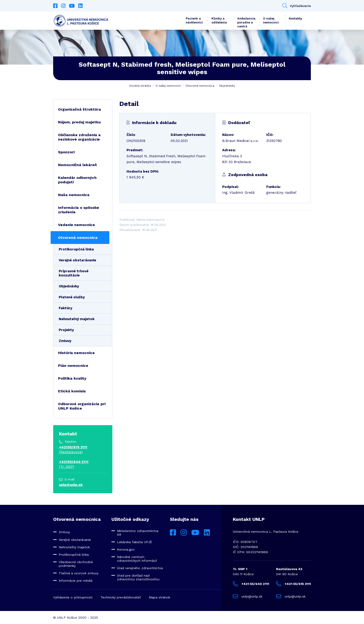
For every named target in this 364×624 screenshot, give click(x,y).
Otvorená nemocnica (200, 86)
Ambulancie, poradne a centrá (247, 22)
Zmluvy (65, 341)
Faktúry (65, 308)
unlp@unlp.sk (71, 485)
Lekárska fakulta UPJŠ (134, 542)
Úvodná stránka (140, 86)
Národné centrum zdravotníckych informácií (137, 559)
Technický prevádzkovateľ (121, 597)
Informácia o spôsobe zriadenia (79, 210)
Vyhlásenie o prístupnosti (73, 597)
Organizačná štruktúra (80, 109)
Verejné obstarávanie (77, 260)
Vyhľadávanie (297, 6)
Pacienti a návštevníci (194, 20)
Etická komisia (72, 391)
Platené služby (72, 297)
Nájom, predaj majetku (79, 122)
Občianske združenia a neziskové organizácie (79, 137)
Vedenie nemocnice (76, 225)
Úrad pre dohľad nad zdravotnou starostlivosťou (138, 577)
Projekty (66, 330)
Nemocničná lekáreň (77, 165)
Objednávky (227, 86)
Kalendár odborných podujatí (77, 180)
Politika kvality (72, 378)
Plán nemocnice (73, 366)
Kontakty (295, 18)
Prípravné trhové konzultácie (74, 273)
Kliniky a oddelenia (219, 20)
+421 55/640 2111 (251, 584)
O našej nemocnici (271, 20)
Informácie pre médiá (76, 581)
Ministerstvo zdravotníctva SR (138, 533)
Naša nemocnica (74, 195)
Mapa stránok (159, 597)
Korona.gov (126, 549)
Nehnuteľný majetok (77, 319)
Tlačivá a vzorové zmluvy (79, 573)
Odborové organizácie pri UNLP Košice (82, 406)
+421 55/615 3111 (293, 584)
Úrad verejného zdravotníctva (140, 568)
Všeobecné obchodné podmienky (76, 564)
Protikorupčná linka (76, 249)
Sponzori (66, 152)
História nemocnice (76, 353)
